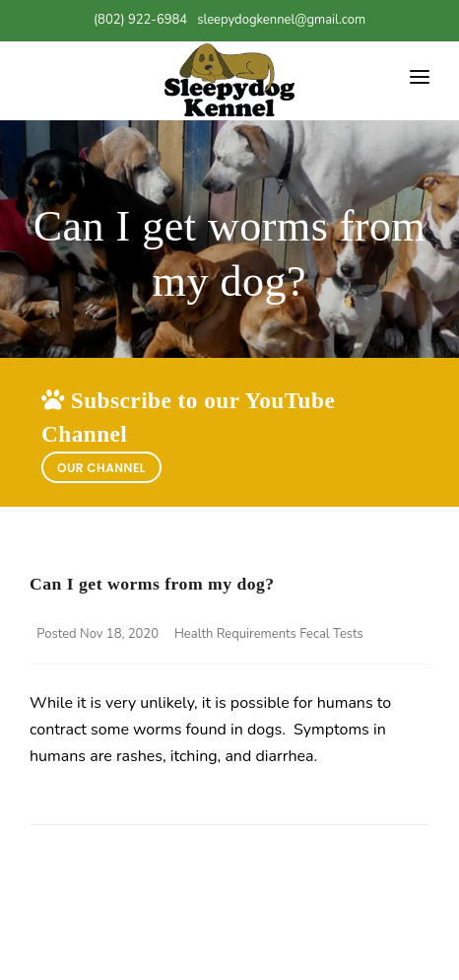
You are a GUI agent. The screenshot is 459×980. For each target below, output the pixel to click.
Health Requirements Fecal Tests (269, 634)
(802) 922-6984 (140, 20)
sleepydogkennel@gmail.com (281, 20)
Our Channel (101, 468)
